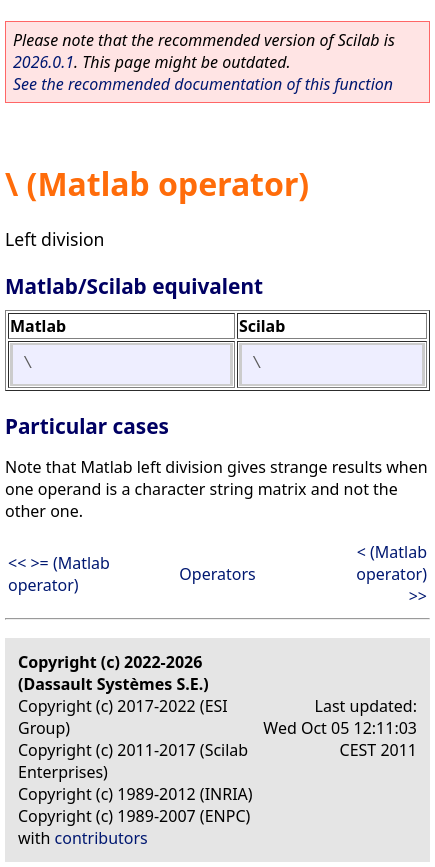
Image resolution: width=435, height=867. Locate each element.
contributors (101, 838)
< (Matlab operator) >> (391, 574)
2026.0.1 (43, 62)
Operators (217, 574)
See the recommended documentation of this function (203, 84)
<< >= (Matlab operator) (59, 574)
